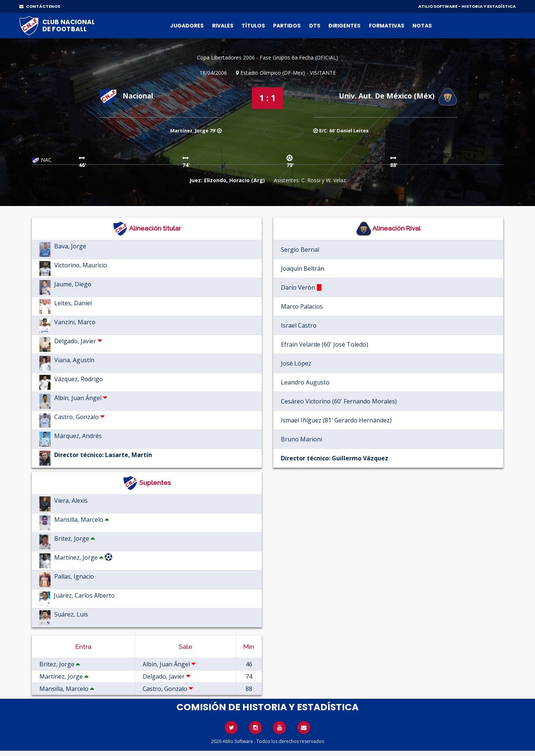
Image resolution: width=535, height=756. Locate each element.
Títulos (253, 26)
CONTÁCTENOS (40, 6)
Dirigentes (344, 26)
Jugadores (187, 26)
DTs (315, 26)
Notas (422, 26)
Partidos (287, 26)
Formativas (387, 26)
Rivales (223, 26)
